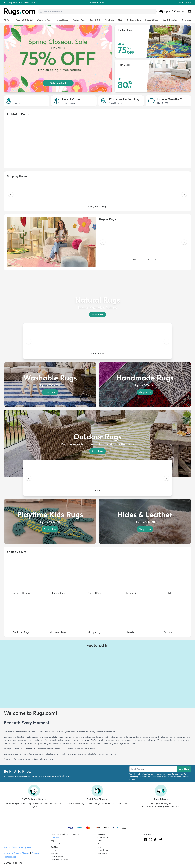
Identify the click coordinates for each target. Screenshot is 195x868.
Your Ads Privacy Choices (17, 853)
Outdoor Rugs (79, 20)
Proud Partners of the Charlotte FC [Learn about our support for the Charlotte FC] (65, 834)
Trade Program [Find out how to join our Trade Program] (57, 856)
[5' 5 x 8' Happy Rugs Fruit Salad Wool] (144, 242)
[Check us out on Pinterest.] (161, 840)
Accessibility (102, 853)
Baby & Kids (95, 20)
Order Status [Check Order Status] (103, 837)
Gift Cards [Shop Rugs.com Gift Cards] (55, 837)
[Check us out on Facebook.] (146, 840)
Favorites (179, 12)
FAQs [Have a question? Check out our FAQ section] (100, 841)
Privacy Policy (178, 774)
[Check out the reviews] (154, 854)
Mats (120, 20)
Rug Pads (109, 20)
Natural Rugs (62, 20)
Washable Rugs (44, 20)
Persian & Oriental (24, 20)
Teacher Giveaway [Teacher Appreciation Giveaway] (58, 863)
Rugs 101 (101, 847)
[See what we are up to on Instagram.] (151, 840)
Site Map (54, 847)
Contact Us (102, 834)
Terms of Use (11, 847)
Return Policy (103, 850)
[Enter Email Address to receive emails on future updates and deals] (153, 769)
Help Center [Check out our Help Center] (102, 844)
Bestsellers (55, 853)
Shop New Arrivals (97, 2)
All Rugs (8, 20)
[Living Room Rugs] (97, 195)
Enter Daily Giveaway (59, 860)
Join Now (184, 769)
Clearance (186, 20)
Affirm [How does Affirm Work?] (53, 850)
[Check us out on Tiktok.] (155, 840)
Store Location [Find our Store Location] (57, 844)
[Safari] (97, 478)
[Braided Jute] (97, 342)
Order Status (185, 2)
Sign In (165, 12)
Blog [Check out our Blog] (52, 841)
